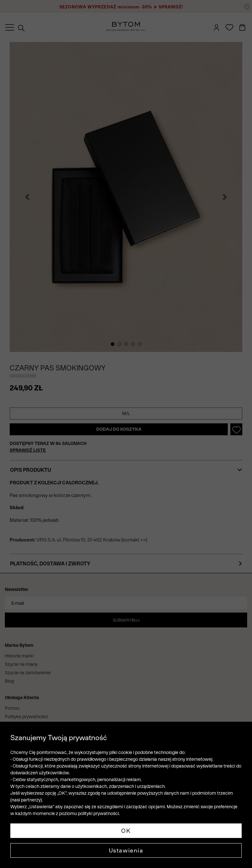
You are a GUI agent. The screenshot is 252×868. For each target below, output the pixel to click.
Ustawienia (126, 850)
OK (126, 831)
